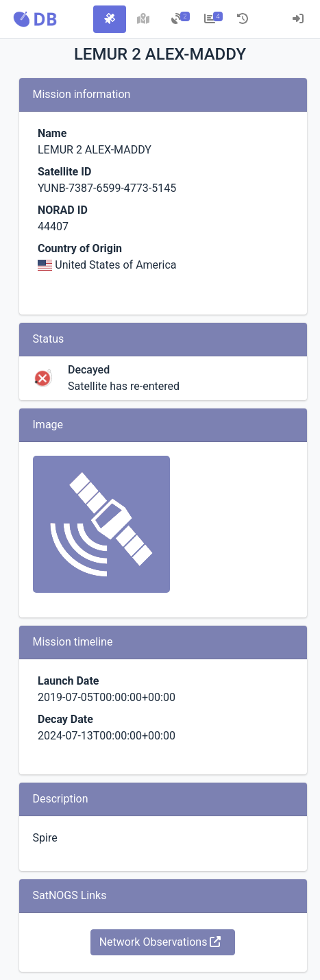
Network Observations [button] (160, 942)
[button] (35, 19)
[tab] (110, 19)
